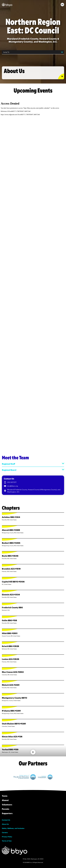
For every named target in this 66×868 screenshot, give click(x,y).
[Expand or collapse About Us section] (61, 76)
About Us (5, 824)
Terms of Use (7, 841)
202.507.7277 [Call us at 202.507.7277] (12, 482)
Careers (5, 833)
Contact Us (6, 820)
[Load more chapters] (33, 752)
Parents (6, 809)
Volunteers (7, 805)
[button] (62, 5)
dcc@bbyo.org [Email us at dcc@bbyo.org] (13, 486)
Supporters (7, 813)
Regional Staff (33, 464)
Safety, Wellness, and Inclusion (13, 828)
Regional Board (33, 470)
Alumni (5, 800)
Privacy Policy (7, 837)
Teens (5, 796)
